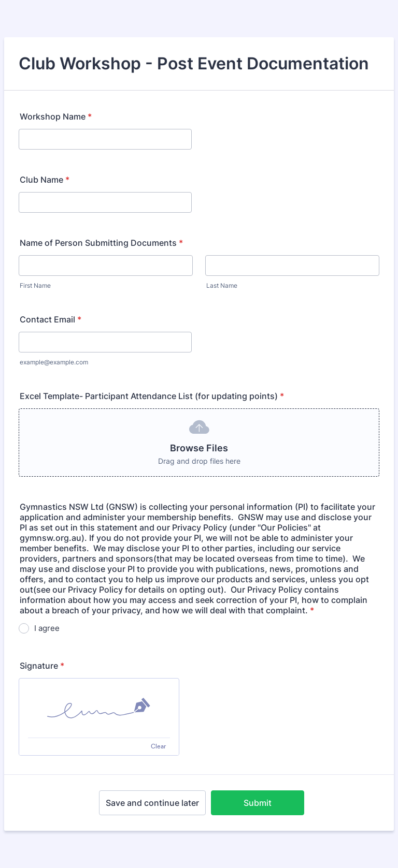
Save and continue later (152, 803)
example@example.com (54, 362)
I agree (47, 628)
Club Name (45, 180)
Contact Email (51, 319)
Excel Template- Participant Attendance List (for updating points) (152, 396)
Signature (42, 666)
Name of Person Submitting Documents (101, 243)
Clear (158, 746)
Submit (258, 803)
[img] (99, 708)
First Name (35, 285)
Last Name (222, 285)
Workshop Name (56, 116)
